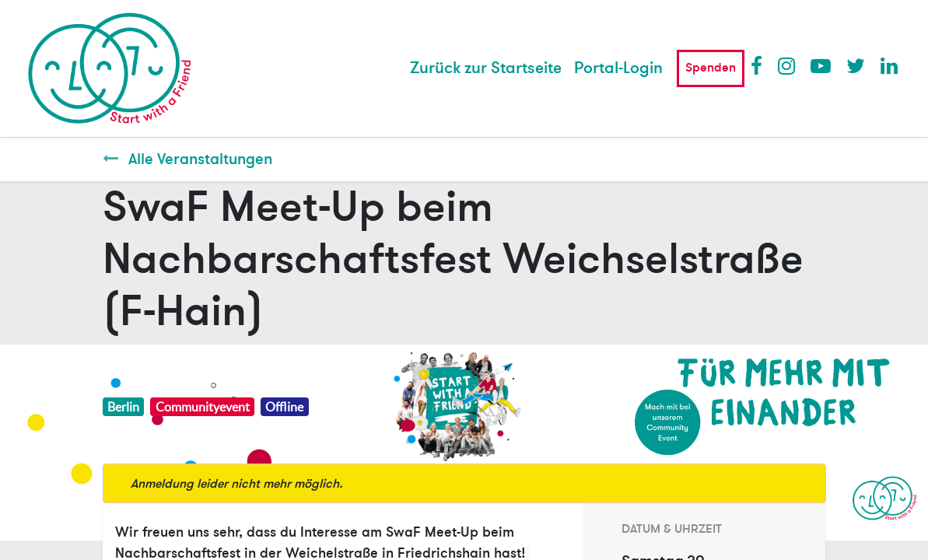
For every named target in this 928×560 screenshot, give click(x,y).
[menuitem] (486, 68)
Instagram (787, 65)
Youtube (820, 65)
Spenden (711, 68)
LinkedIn (890, 65)
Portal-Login (618, 68)
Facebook (760, 65)
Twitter (856, 65)
